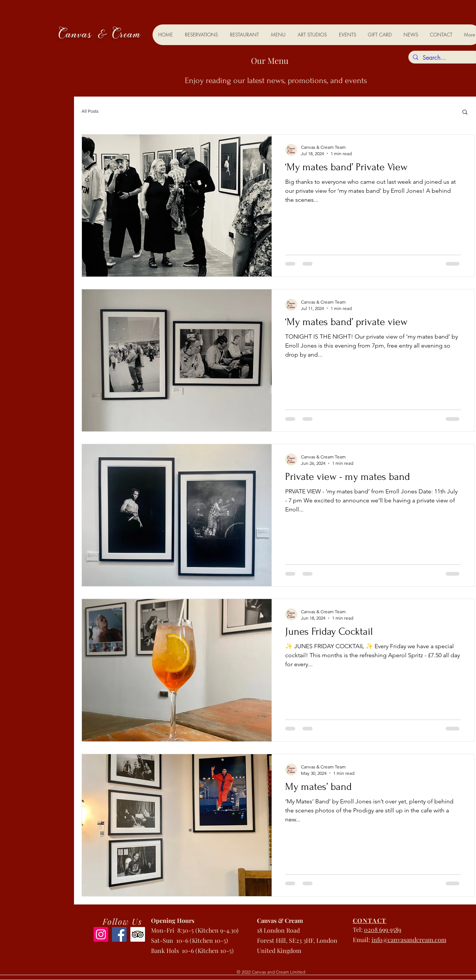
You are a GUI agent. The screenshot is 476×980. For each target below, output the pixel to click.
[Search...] (444, 58)
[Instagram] (101, 934)
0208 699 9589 (383, 929)
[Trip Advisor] (138, 934)
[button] (465, 113)
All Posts (90, 111)
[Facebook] (119, 934)
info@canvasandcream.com (409, 940)
